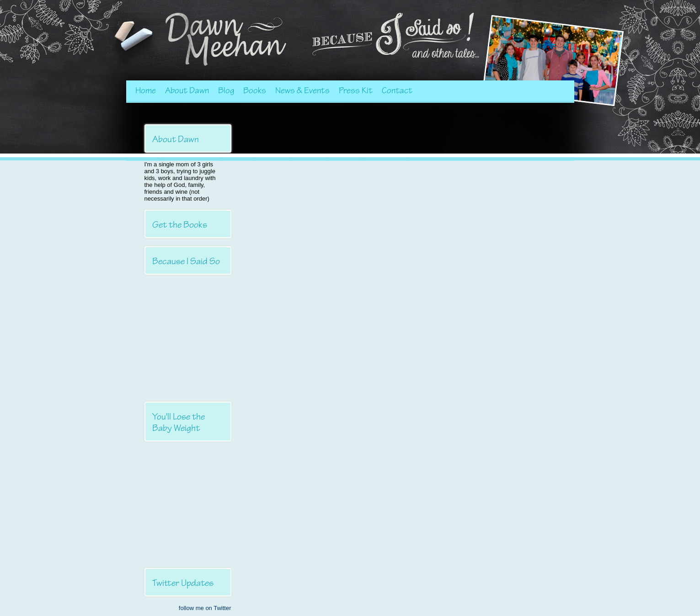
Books (255, 90)
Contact (397, 90)
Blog (226, 90)
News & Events (302, 90)
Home (146, 90)
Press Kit (356, 90)
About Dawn (187, 90)
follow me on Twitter (205, 608)
